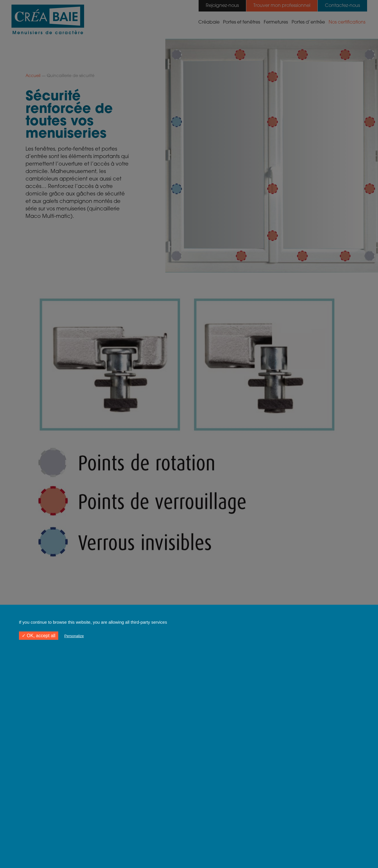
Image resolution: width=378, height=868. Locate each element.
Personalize (74, 636)
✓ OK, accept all (39, 636)
